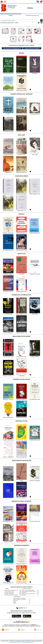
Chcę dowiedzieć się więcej (15, 642)
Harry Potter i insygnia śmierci (9, 593)
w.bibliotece (34, 625)
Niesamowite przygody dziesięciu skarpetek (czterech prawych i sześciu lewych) (17, 595)
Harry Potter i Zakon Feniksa (9, 594)
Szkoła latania (24, 593)
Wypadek (15, 603)
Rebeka (15, 602)
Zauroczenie (24, 595)
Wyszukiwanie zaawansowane (7, 23)
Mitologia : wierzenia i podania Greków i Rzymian (12, 590)
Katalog (11, 15)
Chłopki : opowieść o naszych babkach (28, 590)
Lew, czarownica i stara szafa (9, 591)
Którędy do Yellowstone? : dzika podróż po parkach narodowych (23, 599)
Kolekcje (17, 23)
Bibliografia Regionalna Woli (32, 15)
